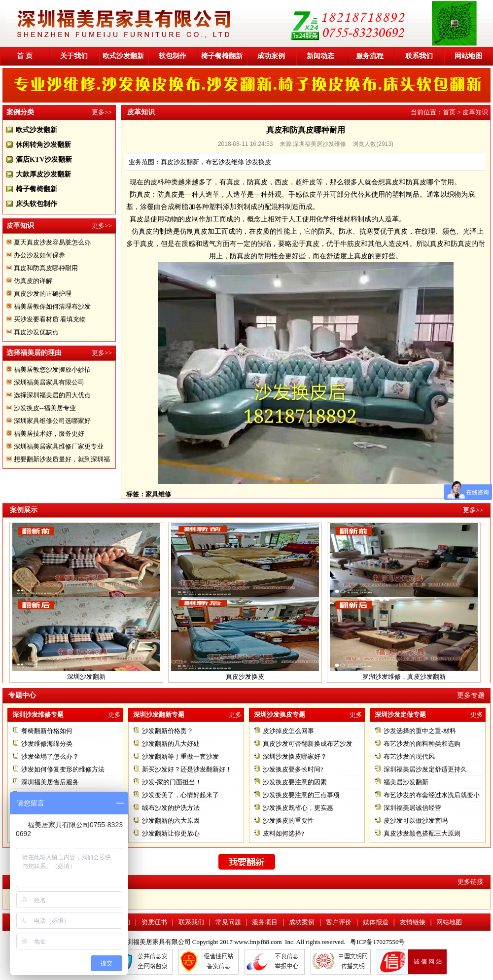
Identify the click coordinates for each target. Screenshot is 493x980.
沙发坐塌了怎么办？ (50, 756)
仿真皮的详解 (33, 281)
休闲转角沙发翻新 (43, 145)
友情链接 (413, 922)
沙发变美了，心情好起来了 (180, 795)
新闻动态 (320, 56)
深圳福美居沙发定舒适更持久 (425, 769)
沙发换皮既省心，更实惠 (298, 808)
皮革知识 (475, 112)
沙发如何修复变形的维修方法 (63, 769)
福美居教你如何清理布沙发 (52, 306)
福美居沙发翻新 (406, 782)
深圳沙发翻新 (86, 677)
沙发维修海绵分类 (47, 744)
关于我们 (74, 56)
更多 (114, 715)
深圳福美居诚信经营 (412, 808)
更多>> (102, 112)
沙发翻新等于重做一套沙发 (180, 756)
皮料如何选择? (283, 833)
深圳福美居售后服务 (50, 782)
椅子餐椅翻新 (222, 56)
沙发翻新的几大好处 (171, 744)
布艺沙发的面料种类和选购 (422, 744)
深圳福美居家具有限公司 (49, 382)
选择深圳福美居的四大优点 (52, 395)
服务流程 (370, 56)
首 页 (25, 56)
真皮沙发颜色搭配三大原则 (422, 833)
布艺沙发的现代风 (409, 756)
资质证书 (154, 922)
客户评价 (339, 922)
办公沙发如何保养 (39, 255)
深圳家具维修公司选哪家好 (52, 421)
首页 (449, 112)
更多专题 (471, 695)
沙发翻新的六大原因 (171, 821)
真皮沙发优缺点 (36, 332)
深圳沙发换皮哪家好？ (295, 756)
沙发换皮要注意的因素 (295, 782)
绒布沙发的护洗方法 (171, 808)
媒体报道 (376, 922)
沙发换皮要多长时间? (293, 769)
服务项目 (265, 922)
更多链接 (470, 882)
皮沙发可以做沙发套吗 (416, 821)
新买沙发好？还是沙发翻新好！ (187, 769)
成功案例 (271, 56)
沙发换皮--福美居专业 (45, 408)
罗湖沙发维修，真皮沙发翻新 (404, 677)
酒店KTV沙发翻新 (44, 159)
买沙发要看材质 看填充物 (50, 319)
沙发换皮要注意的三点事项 (301, 795)
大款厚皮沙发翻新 (43, 174)
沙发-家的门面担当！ (172, 782)
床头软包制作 (36, 204)
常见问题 (228, 922)
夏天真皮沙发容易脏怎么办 (52, 242)
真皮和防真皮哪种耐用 (46, 268)
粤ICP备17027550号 (377, 942)
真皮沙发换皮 (245, 677)
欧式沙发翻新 (123, 56)
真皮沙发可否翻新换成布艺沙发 (308, 744)
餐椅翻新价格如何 (47, 731)
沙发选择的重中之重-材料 (420, 731)
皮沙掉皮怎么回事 (288, 731)
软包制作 (173, 56)
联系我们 (419, 56)
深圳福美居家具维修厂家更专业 (59, 446)
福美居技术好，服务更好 (49, 434)
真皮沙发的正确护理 (43, 294)
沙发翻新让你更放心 (171, 833)
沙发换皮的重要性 (288, 821)
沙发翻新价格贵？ (168, 731)
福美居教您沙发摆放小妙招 (52, 369)
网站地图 (468, 56)
